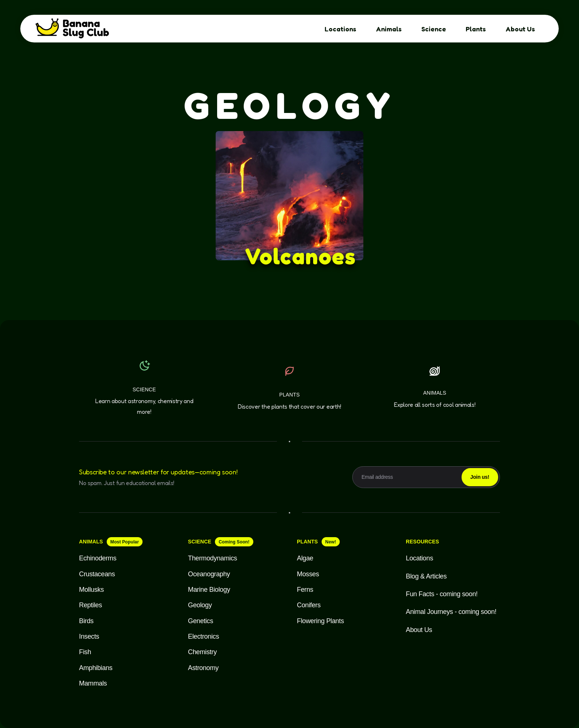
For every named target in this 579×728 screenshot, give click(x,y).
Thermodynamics (213, 558)
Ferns (305, 590)
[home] (74, 29)
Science (434, 29)
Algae (305, 558)
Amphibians (96, 668)
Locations (340, 29)
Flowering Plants (320, 621)
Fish (85, 652)
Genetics (201, 621)
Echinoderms (98, 558)
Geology (200, 605)
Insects (89, 636)
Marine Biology (209, 590)
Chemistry (202, 652)
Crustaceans (97, 574)
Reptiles (90, 605)
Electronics (203, 636)
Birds (86, 621)
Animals (389, 29)
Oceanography (209, 574)
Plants (476, 29)
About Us (520, 29)
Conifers (309, 605)
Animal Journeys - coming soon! (451, 612)
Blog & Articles (426, 576)
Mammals (93, 683)
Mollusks (91, 590)
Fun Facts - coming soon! (442, 594)
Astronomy (203, 668)
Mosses (308, 574)
